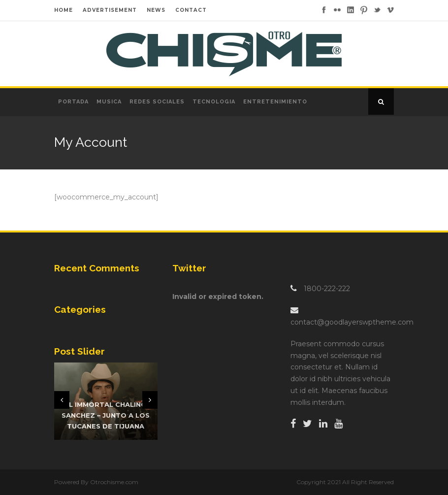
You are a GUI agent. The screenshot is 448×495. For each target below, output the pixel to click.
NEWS (156, 10)
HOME (64, 10)
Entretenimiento (275, 102)
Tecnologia (214, 102)
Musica (109, 102)
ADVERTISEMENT (110, 10)
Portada (73, 102)
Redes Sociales (157, 102)
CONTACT (191, 10)
